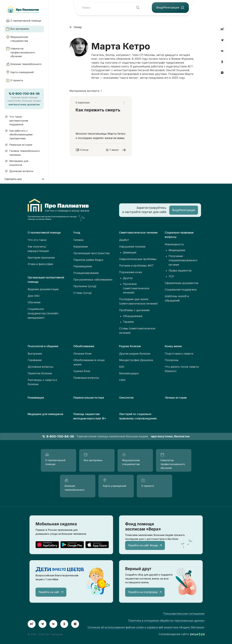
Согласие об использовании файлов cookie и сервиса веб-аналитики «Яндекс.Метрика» (146, 627)
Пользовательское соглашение (184, 614)
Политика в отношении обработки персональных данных (166, 621)
